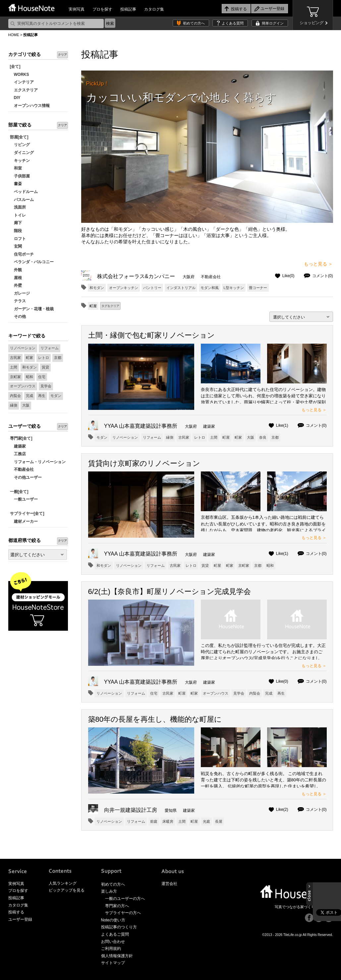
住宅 (42, 377)
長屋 (219, 821)
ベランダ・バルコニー (32, 262)
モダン (56, 396)
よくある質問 (233, 23)
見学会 (46, 386)
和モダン (29, 367)
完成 (29, 396)
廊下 (16, 223)
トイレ (18, 215)
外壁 (16, 285)
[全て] (15, 67)
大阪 (26, 405)
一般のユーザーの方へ (125, 899)
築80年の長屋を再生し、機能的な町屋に (155, 719)
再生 (42, 396)
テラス (18, 301)
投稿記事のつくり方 (119, 927)
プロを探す (102, 9)
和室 (16, 168)
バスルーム (22, 200)
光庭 (206, 821)
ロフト (18, 239)
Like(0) (288, 276)
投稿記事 (128, 9)
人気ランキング (63, 883)
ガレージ (20, 293)
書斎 (16, 184)
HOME (14, 35)
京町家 (15, 377)
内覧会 (15, 396)
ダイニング (22, 153)
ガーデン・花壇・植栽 (32, 309)
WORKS (20, 74)
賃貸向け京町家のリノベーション (144, 463)
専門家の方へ (117, 906)
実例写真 (77, 9)
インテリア (22, 82)
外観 (16, 270)
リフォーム (50, 348)
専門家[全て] (21, 438)
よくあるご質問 (115, 934)
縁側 (14, 405)
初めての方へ (194, 23)
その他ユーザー (26, 477)
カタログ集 (154, 9)
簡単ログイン (273, 23)
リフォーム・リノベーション (38, 462)
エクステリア (24, 90)
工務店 (18, 454)
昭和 (29, 377)
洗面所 (18, 207)
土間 (14, 367)
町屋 (226, 437)
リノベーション (23, 348)
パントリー (152, 288)
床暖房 (168, 821)
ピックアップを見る (67, 890)
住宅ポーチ (22, 254)
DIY (15, 98)
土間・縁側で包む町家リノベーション (151, 335)
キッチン (20, 161)
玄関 (16, 246)
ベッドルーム (24, 192)
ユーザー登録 (20, 919)
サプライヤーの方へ (123, 913)
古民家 (15, 358)
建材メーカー (24, 521)
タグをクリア (110, 306)
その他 (18, 317)
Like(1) (282, 425)
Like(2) (282, 809)
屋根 (16, 278)
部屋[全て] (19, 137)
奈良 (263, 437)
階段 (16, 231)
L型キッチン (234, 288)
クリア (62, 55)
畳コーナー (258, 288)
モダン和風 (210, 288)
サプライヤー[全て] (27, 514)
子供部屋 (20, 176)
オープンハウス (23, 386)
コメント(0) (323, 276)
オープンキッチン (124, 288)
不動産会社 (22, 469)
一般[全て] (19, 492)
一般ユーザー (24, 499)
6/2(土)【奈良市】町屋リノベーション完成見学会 (170, 591)
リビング (20, 145)
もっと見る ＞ (318, 264)
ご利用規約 (111, 949)
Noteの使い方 (113, 920)
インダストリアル (181, 288)
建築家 (18, 446)
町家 (29, 358)
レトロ (44, 358)
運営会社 (169, 884)
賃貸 (45, 367)
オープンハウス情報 (30, 106)
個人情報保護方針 (117, 956)
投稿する (16, 912)
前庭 (154, 821)
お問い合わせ (113, 942)
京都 (58, 358)
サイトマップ (113, 963)
